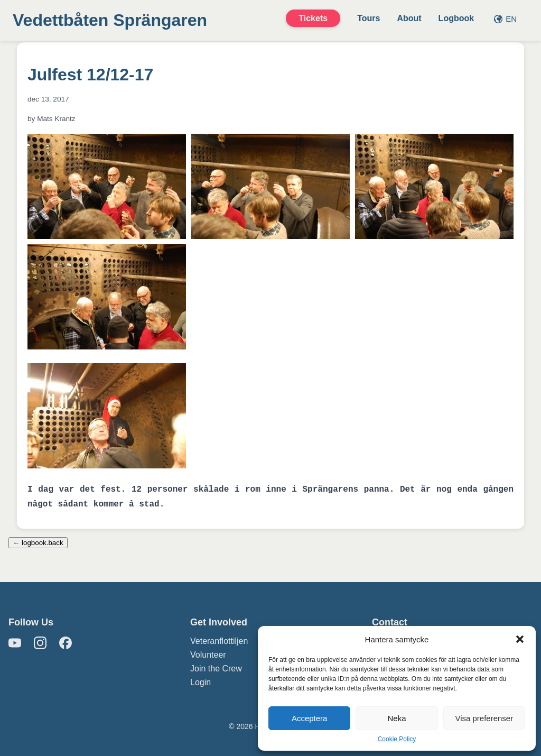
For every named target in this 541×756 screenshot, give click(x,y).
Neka (397, 718)
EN (505, 19)
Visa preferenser (484, 718)
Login (200, 682)
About (409, 18)
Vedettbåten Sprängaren (110, 20)
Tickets (313, 18)
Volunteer (208, 655)
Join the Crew (216, 669)
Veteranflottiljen (219, 641)
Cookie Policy (397, 739)
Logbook (456, 18)
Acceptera (310, 718)
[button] (520, 639)
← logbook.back (38, 543)
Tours (369, 18)
